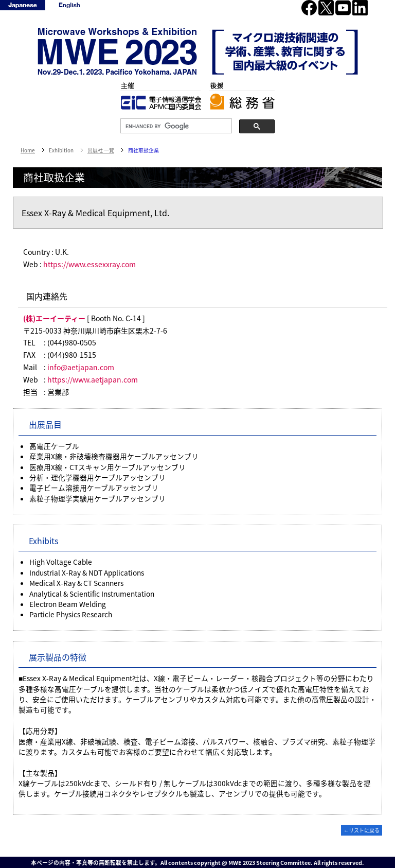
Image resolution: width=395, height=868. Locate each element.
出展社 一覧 (101, 150)
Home (28, 150)
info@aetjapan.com (81, 367)
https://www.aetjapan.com (93, 379)
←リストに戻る (362, 830)
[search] (175, 126)
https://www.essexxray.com (89, 264)
